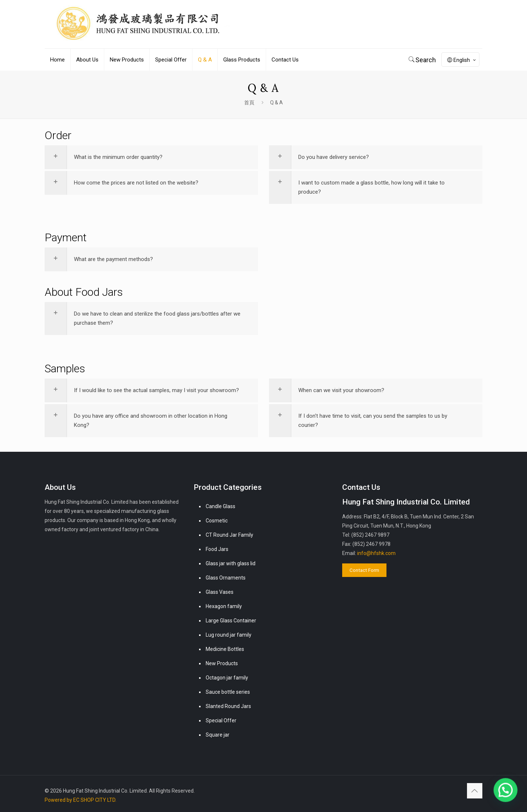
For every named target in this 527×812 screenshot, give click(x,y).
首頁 (249, 103)
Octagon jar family (227, 678)
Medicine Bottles (225, 649)
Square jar (218, 735)
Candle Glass (220, 506)
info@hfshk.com (376, 553)
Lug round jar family (229, 635)
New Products (222, 663)
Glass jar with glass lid (231, 563)
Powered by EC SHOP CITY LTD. (81, 800)
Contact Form (364, 570)
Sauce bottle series (228, 692)
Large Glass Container (231, 621)
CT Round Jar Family (229, 535)
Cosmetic (217, 521)
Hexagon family (224, 606)
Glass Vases (220, 592)
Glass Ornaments (226, 578)
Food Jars (217, 549)
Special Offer (221, 720)
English (462, 60)
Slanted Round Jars (228, 706)
